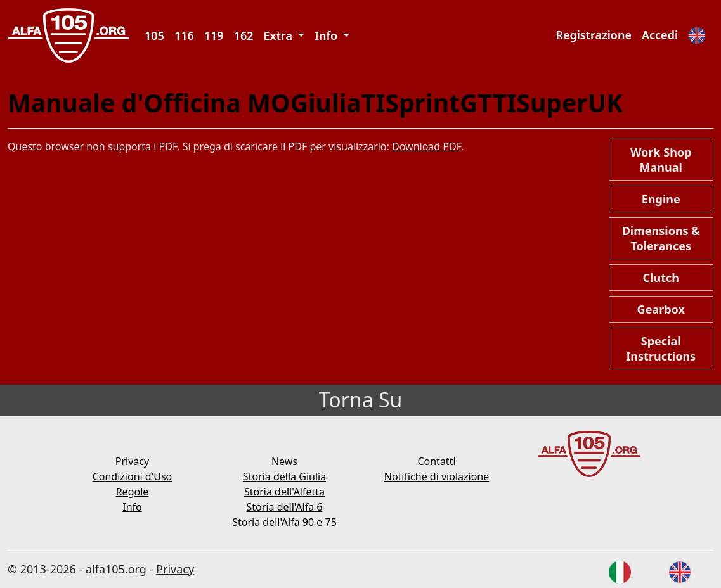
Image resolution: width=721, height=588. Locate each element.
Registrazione (594, 35)
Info (132, 507)
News (284, 461)
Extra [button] (280, 35)
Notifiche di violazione (437, 476)
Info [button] (328, 35)
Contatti (436, 461)
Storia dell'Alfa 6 (285, 507)
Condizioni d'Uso (133, 476)
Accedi (660, 35)
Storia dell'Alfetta (284, 492)
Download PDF (426, 146)
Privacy (132, 461)
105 (154, 35)
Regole (133, 492)
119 (214, 35)
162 (244, 35)
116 (184, 35)
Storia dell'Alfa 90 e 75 (284, 522)
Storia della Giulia (284, 476)
